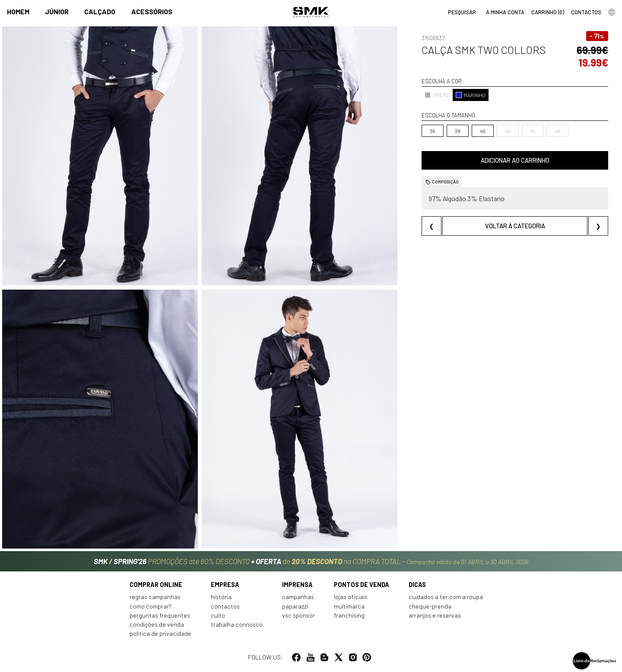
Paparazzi (295, 606)
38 (458, 131)
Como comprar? (151, 606)
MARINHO (471, 95)
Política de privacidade (160, 633)
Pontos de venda (362, 585)
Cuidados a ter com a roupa (446, 597)
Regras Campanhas (155, 597)
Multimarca (349, 606)
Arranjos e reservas (435, 615)
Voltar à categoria (515, 226)
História (221, 597)
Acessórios (152, 11)
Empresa (225, 585)
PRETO (436, 95)
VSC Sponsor (298, 615)
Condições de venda (157, 624)
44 (533, 131)
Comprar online (156, 585)
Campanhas (298, 597)
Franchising (349, 615)
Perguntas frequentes (160, 615)
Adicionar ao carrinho (515, 160)
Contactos (225, 606)
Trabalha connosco (237, 624)
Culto (218, 615)
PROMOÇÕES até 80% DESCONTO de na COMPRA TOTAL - (311, 561)
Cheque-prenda (430, 606)
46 (557, 131)
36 (433, 131)
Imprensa (297, 585)
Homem (18, 11)
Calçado (100, 11)
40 (483, 131)
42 (508, 131)
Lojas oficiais (351, 597)
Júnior (57, 11)
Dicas (417, 585)
